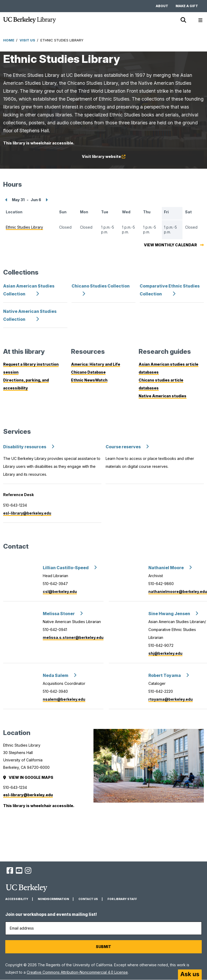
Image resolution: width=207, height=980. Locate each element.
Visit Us (27, 40)
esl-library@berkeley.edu (27, 513)
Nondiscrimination (53, 899)
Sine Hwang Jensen (169, 614)
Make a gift (187, 6)
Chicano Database (88, 372)
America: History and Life (96, 364)
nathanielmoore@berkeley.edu (178, 592)
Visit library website (110, 158)
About (162, 6)
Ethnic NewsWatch (89, 380)
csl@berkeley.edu (60, 592)
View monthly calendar (170, 245)
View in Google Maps (29, 777)
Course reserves (123, 447)
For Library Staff (122, 899)
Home (9, 40)
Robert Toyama (165, 675)
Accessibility (17, 899)
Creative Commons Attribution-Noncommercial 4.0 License (77, 972)
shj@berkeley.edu (165, 653)
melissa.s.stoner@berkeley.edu (73, 637)
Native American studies (163, 396)
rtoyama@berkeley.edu (171, 699)
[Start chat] (190, 975)
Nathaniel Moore (166, 568)
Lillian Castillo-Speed (66, 568)
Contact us (88, 899)
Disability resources (25, 447)
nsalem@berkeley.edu (64, 699)
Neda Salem (56, 675)
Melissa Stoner (59, 614)
